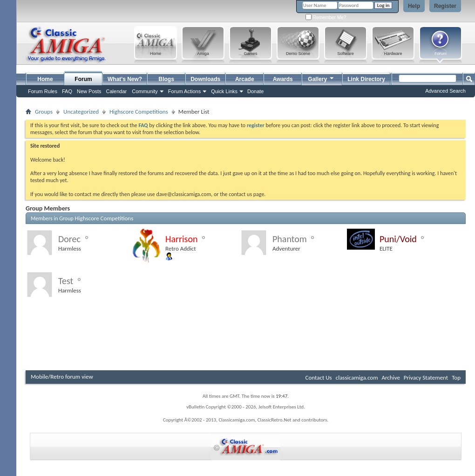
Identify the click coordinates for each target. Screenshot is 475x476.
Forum (83, 79)
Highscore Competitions (139, 112)
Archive (390, 377)
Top (456, 377)
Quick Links (224, 91)
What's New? (125, 79)
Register (445, 6)
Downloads (205, 79)
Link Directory (366, 79)
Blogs (166, 79)
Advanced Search (445, 91)
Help (414, 6)
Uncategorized (81, 112)
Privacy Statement (426, 377)
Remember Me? (326, 17)
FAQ (67, 91)
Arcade (245, 79)
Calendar (117, 91)
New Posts (89, 91)
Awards (283, 79)
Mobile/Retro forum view (62, 377)
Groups (44, 112)
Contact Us (319, 377)
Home (45, 79)
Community (145, 91)
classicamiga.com (357, 377)
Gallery (321, 78)
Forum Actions (184, 91)
